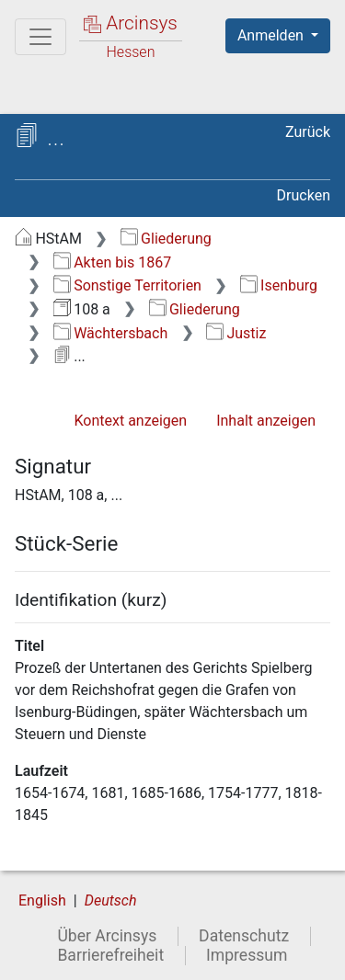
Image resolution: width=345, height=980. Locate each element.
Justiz (236, 333)
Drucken (304, 195)
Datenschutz (244, 936)
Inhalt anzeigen (266, 421)
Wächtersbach (110, 333)
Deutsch (111, 900)
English (42, 900)
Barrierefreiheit (110, 955)
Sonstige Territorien (127, 285)
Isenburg (279, 285)
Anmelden (272, 35)
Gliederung (166, 239)
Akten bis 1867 (113, 262)
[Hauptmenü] (40, 37)
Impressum (247, 955)
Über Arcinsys (107, 936)
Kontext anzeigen (130, 421)
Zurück (308, 132)
